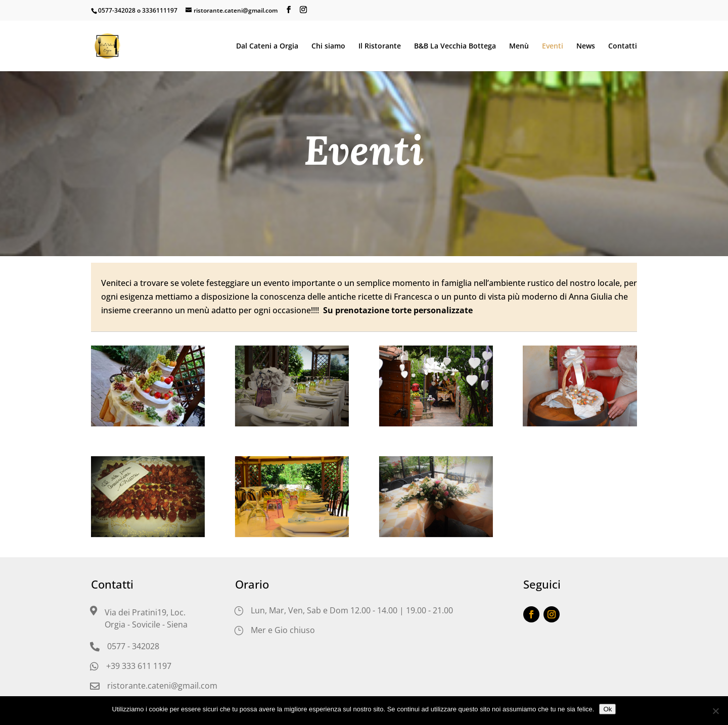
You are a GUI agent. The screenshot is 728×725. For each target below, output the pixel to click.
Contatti (623, 46)
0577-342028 (117, 10)
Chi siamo (328, 46)
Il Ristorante (380, 46)
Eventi (553, 46)
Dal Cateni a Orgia (267, 46)
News (586, 46)
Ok (607, 709)
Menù (519, 46)
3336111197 (160, 10)
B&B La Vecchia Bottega (455, 46)
